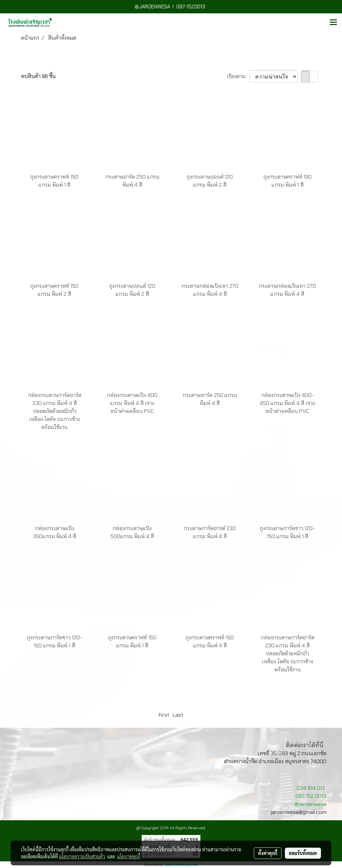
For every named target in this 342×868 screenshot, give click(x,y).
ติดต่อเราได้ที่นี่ (305, 745)
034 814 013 (311, 788)
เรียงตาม (238, 76)
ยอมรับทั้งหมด (303, 853)
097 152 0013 (311, 796)
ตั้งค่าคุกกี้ (268, 853)
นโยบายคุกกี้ (129, 856)
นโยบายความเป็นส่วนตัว (82, 856)
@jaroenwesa (310, 804)
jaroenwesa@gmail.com (298, 812)
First (164, 715)
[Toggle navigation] (333, 23)
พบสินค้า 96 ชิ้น (38, 76)
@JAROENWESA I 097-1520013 (171, 7)
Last (178, 715)
